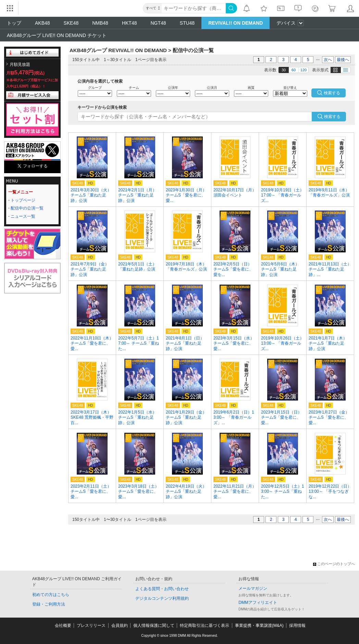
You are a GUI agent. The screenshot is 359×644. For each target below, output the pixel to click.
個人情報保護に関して (154, 625)
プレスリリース (91, 625)
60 (294, 70)
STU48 (187, 23)
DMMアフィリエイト (258, 603)
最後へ (343, 60)
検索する (332, 117)
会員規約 (120, 625)
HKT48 (129, 23)
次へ (328, 60)
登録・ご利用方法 (49, 604)
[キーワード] (194, 8)
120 (304, 70)
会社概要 (63, 625)
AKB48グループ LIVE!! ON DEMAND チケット (57, 35)
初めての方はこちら (51, 595)
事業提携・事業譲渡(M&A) (259, 625)
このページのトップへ (334, 564)
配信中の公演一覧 (27, 208)
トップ (14, 23)
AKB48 (42, 23)
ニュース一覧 (23, 216)
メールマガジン (253, 588)
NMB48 (100, 23)
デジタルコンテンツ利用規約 (162, 598)
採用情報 (297, 625)
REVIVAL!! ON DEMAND (236, 23)
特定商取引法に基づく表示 (205, 625)
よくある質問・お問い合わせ (162, 589)
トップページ (23, 200)
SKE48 (71, 23)
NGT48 (158, 23)
